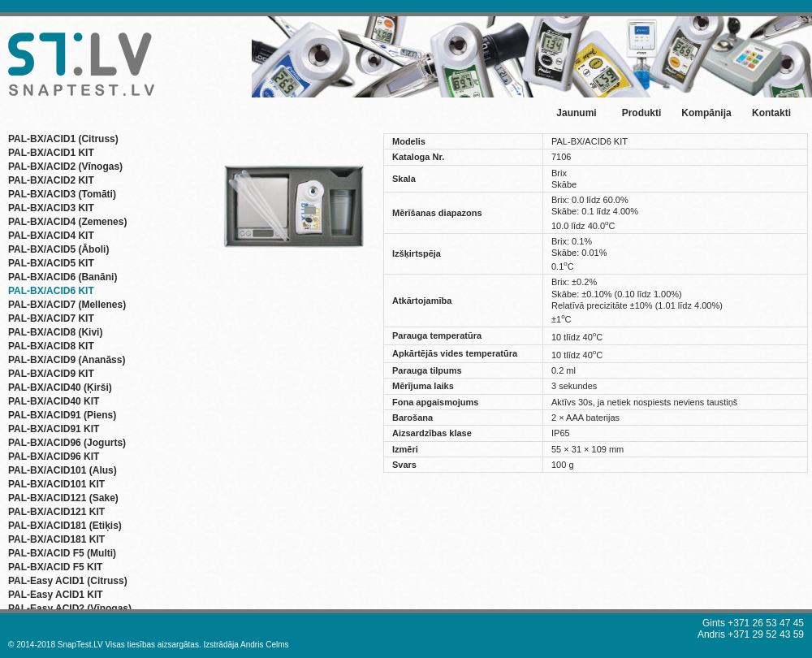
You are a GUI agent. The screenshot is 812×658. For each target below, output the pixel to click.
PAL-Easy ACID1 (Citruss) (68, 581)
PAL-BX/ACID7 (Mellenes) (67, 305)
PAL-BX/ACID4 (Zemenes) (67, 222)
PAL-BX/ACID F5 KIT (55, 567)
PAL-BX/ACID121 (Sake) (63, 498)
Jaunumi (576, 113)
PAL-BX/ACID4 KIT (51, 236)
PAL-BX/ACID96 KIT (54, 457)
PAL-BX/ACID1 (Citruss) (63, 139)
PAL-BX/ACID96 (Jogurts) (67, 443)
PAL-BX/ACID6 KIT (51, 291)
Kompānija (706, 113)
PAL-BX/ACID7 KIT (51, 318)
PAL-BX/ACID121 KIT (56, 512)
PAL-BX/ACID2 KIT (51, 180)
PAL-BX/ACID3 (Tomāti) (62, 194)
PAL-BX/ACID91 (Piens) (62, 415)
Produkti (642, 113)
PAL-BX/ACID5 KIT (51, 263)
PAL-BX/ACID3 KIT (51, 208)
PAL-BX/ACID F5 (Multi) (62, 553)
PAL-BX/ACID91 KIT (54, 429)
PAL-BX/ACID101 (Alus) (63, 470)
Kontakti (771, 113)
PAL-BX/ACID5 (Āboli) (58, 249)
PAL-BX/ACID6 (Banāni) (63, 277)
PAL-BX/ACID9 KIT (51, 374)
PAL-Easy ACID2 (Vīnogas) (70, 608)
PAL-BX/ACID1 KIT (51, 153)
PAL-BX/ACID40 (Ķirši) (60, 387)
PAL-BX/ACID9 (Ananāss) (67, 360)
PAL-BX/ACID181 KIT (56, 539)
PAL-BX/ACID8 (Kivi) (55, 332)
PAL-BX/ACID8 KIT (51, 346)
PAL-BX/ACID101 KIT (56, 484)
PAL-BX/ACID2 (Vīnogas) (65, 167)
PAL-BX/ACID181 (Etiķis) (65, 526)
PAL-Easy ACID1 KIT (56, 595)
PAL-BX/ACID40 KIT (54, 401)
